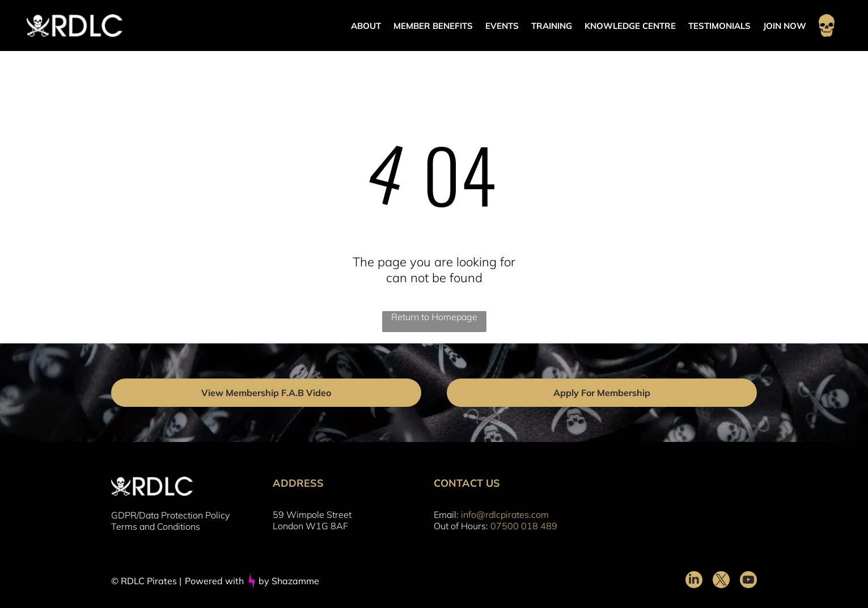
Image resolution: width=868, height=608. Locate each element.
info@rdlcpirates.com (505, 515)
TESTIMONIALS (719, 26)
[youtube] (748, 581)
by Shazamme (289, 581)
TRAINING (552, 26)
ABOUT (366, 26)
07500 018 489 (524, 526)
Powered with (214, 581)
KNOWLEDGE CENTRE (630, 26)
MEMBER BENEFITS (433, 26)
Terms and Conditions (156, 526)
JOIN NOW (785, 26)
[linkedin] (694, 581)
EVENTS (502, 26)
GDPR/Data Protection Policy (170, 515)
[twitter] (721, 581)
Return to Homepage (434, 317)
